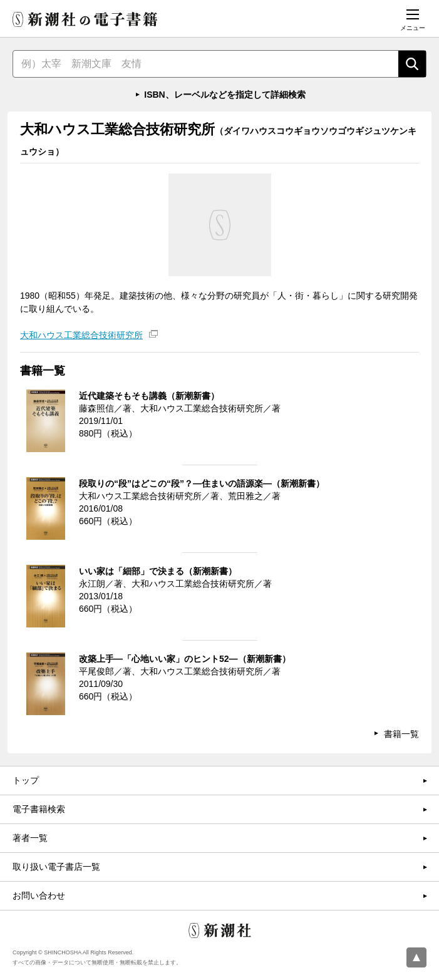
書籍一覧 (401, 734)
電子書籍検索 (39, 809)
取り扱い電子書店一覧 (56, 867)
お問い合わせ (39, 895)
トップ (26, 780)
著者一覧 (30, 838)
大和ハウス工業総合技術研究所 (81, 335)
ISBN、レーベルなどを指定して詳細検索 (225, 95)
